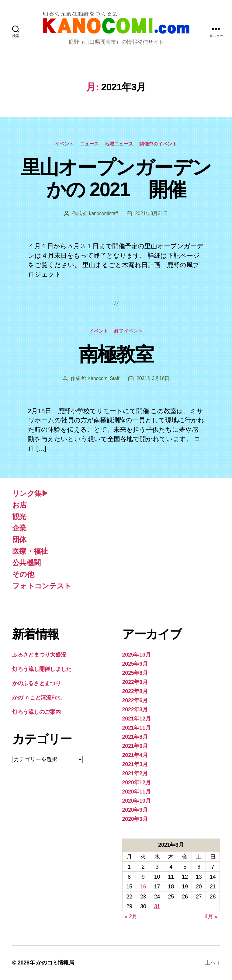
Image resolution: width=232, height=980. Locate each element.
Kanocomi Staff (103, 378)
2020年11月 (137, 792)
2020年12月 (137, 783)
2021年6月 (135, 746)
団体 (19, 540)
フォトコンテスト (42, 586)
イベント (64, 144)
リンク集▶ (30, 493)
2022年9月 (135, 682)
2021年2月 (135, 773)
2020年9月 (135, 810)
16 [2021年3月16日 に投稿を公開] (143, 887)
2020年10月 (137, 801)
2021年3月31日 (151, 213)
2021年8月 (135, 737)
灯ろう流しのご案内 (36, 712)
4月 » (211, 916)
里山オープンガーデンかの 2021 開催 (116, 178)
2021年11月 (137, 728)
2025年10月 (137, 655)
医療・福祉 (30, 551)
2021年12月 (137, 719)
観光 (19, 516)
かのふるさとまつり (36, 683)
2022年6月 (135, 700)
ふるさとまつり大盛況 (39, 655)
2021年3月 (135, 764)
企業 (19, 528)
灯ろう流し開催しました (42, 669)
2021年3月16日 (153, 378)
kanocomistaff (104, 213)
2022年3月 (135, 710)
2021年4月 (135, 755)
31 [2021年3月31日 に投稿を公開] (157, 906)
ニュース (89, 144)
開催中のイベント (158, 144)
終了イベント (128, 331)
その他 (23, 574)
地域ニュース (119, 144)
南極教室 (116, 354)
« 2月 (131, 916)
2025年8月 (135, 673)
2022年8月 (135, 691)
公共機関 (26, 563)
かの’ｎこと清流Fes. (37, 698)
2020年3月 (135, 819)
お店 (19, 505)
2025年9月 (135, 664)
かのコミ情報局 (55, 963)
